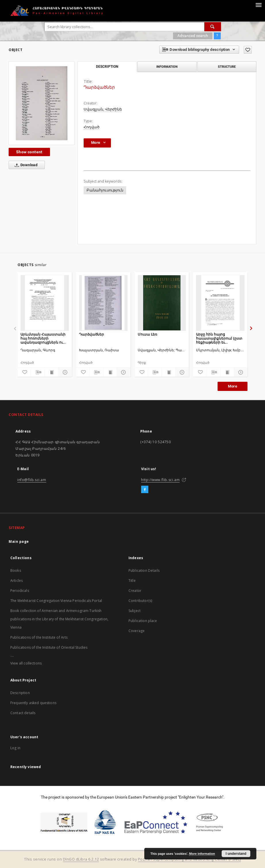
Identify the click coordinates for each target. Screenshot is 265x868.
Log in (15, 748)
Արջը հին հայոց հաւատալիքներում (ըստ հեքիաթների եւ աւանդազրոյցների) (219, 338)
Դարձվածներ (92, 334)
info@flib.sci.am (32, 480)
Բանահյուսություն (105, 190)
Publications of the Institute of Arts (39, 637)
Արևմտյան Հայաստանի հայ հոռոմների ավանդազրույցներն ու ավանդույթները (43, 338)
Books (16, 570)
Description (20, 693)
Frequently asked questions (33, 703)
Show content (29, 152)
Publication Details (144, 570)
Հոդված (92, 127)
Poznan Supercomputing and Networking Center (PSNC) (189, 859)
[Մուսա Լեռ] (162, 303)
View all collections (26, 663)
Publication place (143, 621)
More (233, 386)
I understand (236, 854)
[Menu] (258, 5)
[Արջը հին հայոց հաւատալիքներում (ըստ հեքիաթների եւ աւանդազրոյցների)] (220, 303)
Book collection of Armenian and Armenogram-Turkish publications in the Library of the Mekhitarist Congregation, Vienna (59, 619)
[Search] (213, 27)
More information (202, 854)
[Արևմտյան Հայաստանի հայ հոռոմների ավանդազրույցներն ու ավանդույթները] (45, 303)
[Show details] (64, 372)
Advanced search (193, 36)
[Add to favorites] (248, 50)
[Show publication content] (51, 372)
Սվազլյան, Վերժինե (103, 109)
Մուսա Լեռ (147, 334)
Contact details (23, 713)
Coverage (137, 631)
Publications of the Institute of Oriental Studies (49, 647)
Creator (135, 591)
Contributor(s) (140, 601)
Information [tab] (167, 67)
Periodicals (20, 591)
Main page (19, 541)
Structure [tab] (227, 67)
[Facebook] (145, 490)
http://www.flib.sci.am (160, 480)
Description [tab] (107, 67)
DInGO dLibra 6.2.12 (81, 859)
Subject (135, 611)
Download (25, 165)
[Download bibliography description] (38, 372)
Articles (17, 581)
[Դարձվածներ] (103, 303)
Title (132, 581)
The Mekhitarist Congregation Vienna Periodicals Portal (56, 601)
